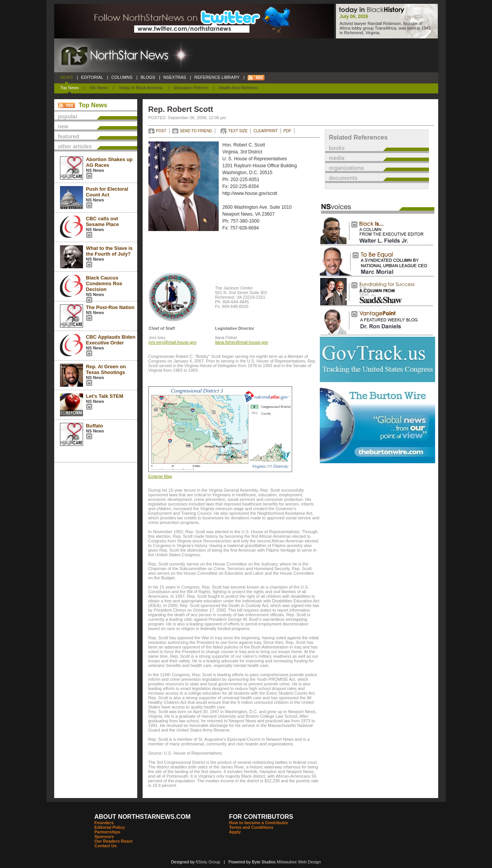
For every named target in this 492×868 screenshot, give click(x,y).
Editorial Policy (110, 827)
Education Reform (191, 88)
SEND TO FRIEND (196, 131)
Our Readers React (114, 841)
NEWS (67, 77)
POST (161, 131)
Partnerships (107, 832)
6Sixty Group (208, 862)
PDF (288, 131)
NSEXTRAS (175, 77)
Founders (104, 823)
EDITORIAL (92, 77)
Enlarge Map (160, 476)
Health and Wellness (238, 88)
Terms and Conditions (251, 827)
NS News (99, 88)
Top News (70, 88)
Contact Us (106, 846)
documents (343, 178)
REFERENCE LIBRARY (217, 77)
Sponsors (104, 836)
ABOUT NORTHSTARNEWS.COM (143, 817)
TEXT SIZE (238, 131)
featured (69, 136)
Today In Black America (141, 88)
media (337, 158)
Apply (235, 832)
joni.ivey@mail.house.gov (173, 342)
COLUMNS (122, 77)
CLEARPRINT (265, 131)
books (337, 148)
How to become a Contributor (259, 823)
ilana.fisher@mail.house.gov (242, 342)
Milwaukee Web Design (299, 862)
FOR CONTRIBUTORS (261, 817)
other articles (75, 146)
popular (68, 116)
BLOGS (148, 77)
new (63, 126)
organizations (347, 168)
